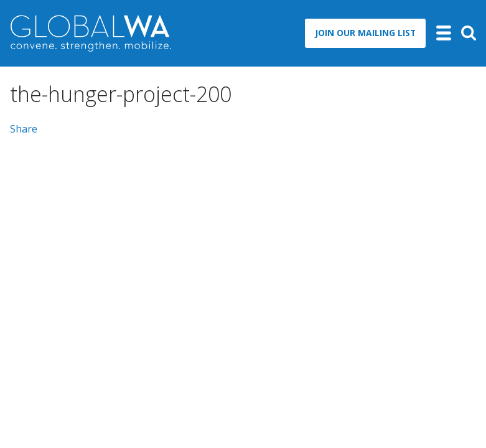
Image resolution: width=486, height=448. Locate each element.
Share (24, 129)
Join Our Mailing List (365, 33)
